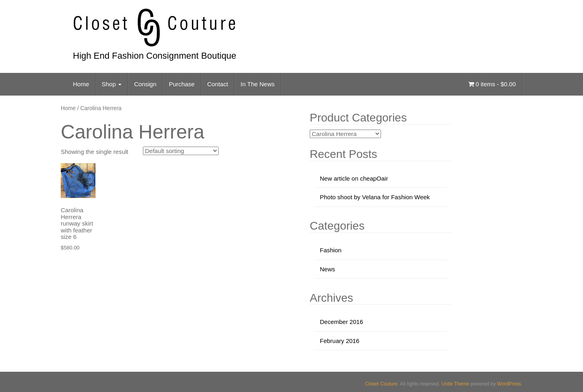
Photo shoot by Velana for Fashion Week (375, 197)
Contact (218, 84)
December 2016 (342, 322)
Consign (145, 84)
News (328, 269)
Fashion (331, 250)
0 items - (492, 84)
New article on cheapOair (354, 178)
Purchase (182, 84)
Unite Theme (455, 384)
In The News (257, 84)
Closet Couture (381, 384)
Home (81, 84)
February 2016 (340, 341)
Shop (112, 84)
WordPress (509, 384)
